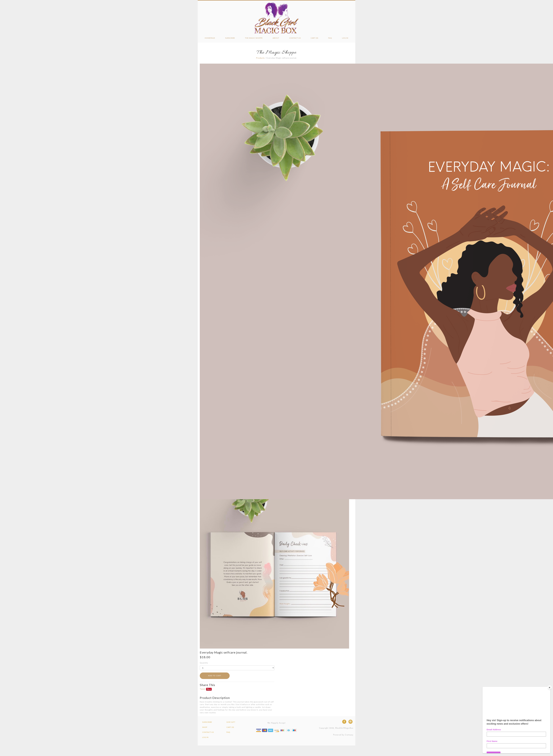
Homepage (210, 38)
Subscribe (230, 38)
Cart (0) (314, 38)
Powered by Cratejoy (343, 735)
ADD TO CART (215, 676)
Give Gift (231, 722)
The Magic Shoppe (254, 38)
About (276, 38)
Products (260, 58)
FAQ (330, 38)
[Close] (550, 688)
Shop (205, 727)
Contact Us (295, 38)
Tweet (203, 689)
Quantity (204, 663)
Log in (345, 38)
